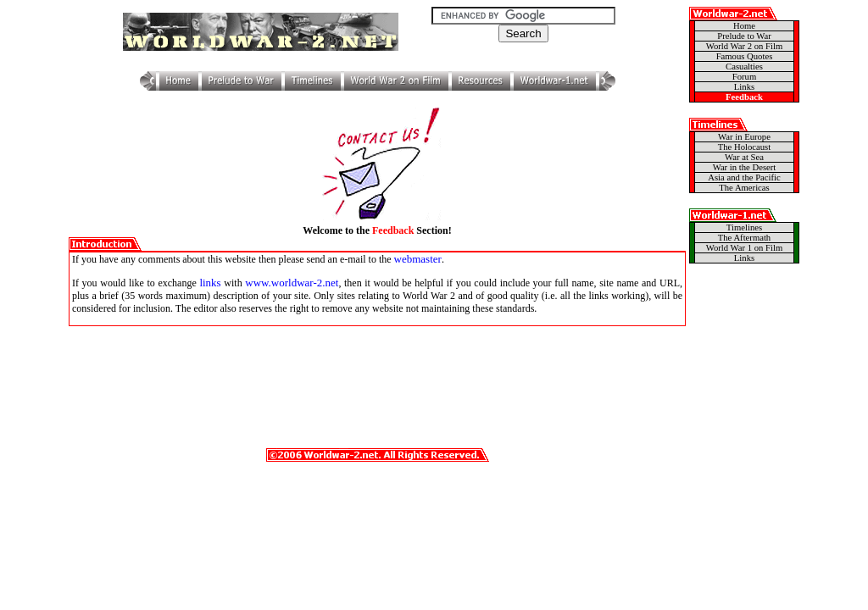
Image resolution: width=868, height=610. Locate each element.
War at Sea (744, 157)
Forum (744, 77)
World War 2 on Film (744, 46)
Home (744, 26)
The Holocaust (744, 147)
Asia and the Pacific (744, 177)
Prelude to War (744, 36)
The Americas (744, 188)
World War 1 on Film (744, 248)
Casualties (744, 67)
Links (744, 87)
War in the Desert (745, 167)
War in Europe (744, 137)
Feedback (744, 97)
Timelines (744, 227)
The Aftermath (744, 238)
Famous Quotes (745, 56)
